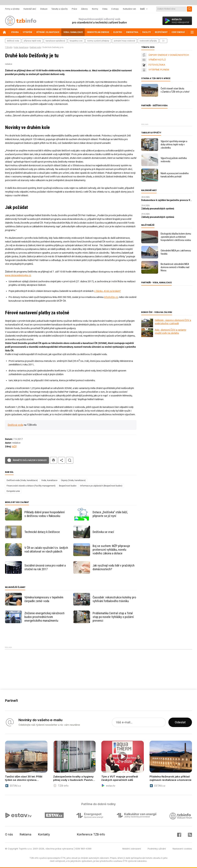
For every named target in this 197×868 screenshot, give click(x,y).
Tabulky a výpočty (60, 9)
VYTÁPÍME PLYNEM (159, 70)
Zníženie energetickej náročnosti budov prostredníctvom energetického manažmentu (44, 617)
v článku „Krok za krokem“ (108, 291)
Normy (95, 9)
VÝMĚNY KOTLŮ (157, 60)
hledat (70, 460)
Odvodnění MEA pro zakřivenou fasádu (176, 252)
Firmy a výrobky (12, 9)
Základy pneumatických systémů (158, 209)
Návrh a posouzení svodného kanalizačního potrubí (175, 175)
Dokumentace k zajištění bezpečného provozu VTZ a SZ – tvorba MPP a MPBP (167, 200)
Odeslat (180, 722)
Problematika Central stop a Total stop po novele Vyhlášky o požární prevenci (113, 617)
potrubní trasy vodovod (124, 41)
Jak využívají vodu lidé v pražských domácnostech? (114, 567)
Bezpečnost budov (68, 486)
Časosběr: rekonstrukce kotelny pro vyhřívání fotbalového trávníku (114, 599)
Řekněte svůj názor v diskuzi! (30, 460)
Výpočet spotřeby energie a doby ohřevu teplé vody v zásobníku (174, 144)
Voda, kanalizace (21, 47)
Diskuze (44, 9)
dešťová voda (13, 41)
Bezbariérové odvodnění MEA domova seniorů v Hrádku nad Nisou (175, 267)
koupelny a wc (76, 41)
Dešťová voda (35, 47)
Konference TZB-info (91, 834)
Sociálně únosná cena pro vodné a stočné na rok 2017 (45, 567)
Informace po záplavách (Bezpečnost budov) (101, 486)
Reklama (26, 834)
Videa (105, 9)
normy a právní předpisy (98, 41)
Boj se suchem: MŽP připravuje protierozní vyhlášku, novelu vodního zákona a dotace (111, 550)
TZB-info (9, 47)
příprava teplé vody (32, 41)
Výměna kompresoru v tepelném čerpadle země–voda (44, 599)
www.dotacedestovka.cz (18, 275)
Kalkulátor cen (129, 9)
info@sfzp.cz (111, 297)
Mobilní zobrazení (132, 849)
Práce (74, 9)
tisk (54, 460)
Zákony (84, 9)
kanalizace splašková (55, 41)
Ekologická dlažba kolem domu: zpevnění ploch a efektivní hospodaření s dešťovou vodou (176, 237)
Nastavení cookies (182, 849)
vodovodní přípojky (148, 41)
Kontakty (44, 834)
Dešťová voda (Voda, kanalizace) (22, 480)
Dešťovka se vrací (103, 532)
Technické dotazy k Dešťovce (42, 532)
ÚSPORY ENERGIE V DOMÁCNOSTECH (169, 55)
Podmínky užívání (157, 849)
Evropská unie (13, 491)
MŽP (14, 446)
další (163, 41)
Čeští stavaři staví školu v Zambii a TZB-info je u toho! (175, 90)
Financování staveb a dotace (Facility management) (31, 486)
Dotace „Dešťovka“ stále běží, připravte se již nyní (110, 514)
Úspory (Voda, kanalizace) (73, 480)
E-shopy (115, 9)
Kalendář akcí (30, 9)
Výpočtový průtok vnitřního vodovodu (174, 160)
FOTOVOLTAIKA (157, 65)
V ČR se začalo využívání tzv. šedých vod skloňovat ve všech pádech (46, 550)
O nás (9, 834)
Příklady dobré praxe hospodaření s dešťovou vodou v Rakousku (45, 514)
